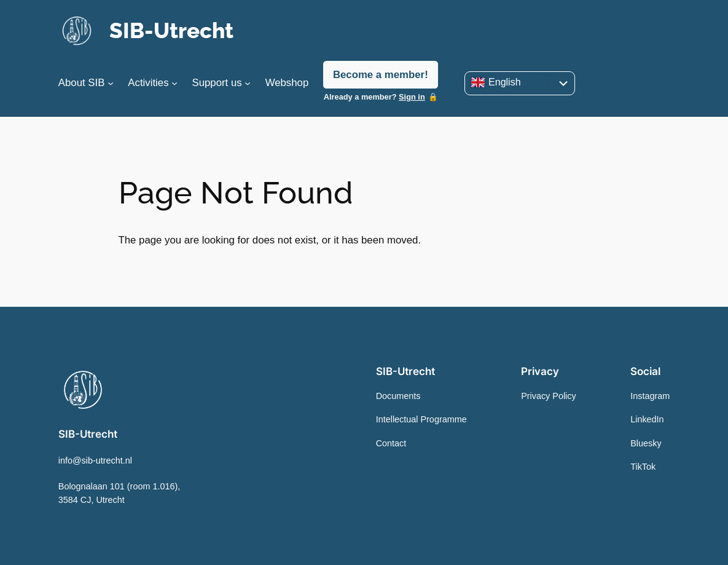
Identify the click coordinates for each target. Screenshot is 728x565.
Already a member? (374, 97)
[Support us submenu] (248, 83)
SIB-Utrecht (171, 30)
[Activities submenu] (174, 83)
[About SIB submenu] (111, 83)
